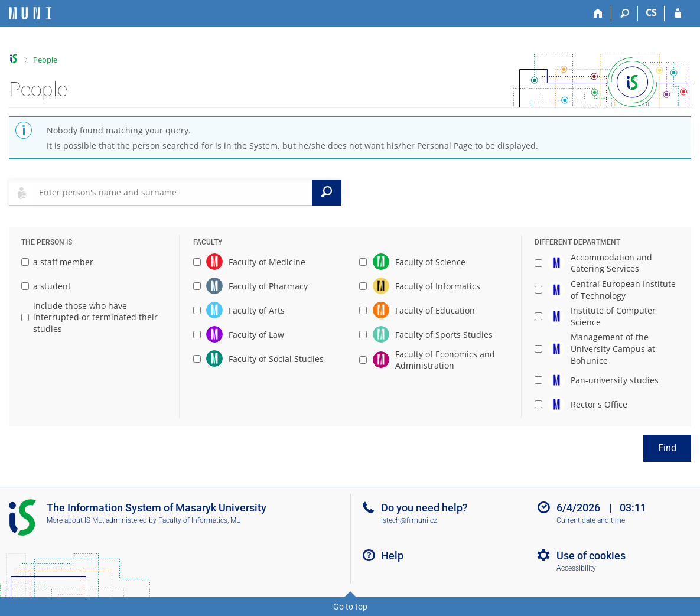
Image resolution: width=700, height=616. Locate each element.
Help (392, 555)
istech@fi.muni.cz (409, 520)
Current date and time (591, 520)
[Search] (625, 14)
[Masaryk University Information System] (30, 13)
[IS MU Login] (678, 14)
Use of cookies (591, 555)
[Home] (598, 14)
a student (46, 286)
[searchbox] (173, 193)
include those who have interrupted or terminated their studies (89, 317)
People (45, 60)
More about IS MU (75, 520)
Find (667, 448)
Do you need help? (424, 508)
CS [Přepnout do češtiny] (651, 12)
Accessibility (576, 568)
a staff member (57, 262)
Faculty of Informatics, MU (200, 520)
